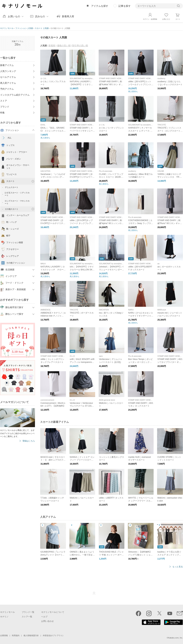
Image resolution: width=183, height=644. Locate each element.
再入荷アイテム (8, 83)
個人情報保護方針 (31, 635)
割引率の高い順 (80, 46)
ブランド (5, 107)
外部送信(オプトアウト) (53, 635)
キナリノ (4, 617)
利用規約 (16, 635)
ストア (4, 101)
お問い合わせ (47, 621)
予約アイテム (7, 89)
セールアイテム (8, 77)
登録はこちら (29, 441)
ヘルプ (44, 617)
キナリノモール (7, 28)
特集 (2, 113)
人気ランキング (8, 71)
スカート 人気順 (42, 28)
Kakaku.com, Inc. (176, 638)
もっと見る (178, 567)
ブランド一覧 (28, 612)
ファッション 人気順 (24, 28)
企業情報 (4, 635)
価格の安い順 (64, 46)
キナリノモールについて (53, 612)
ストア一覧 (27, 617)
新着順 (52, 46)
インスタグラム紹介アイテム (15, 95)
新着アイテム (7, 65)
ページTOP (94, 593)
